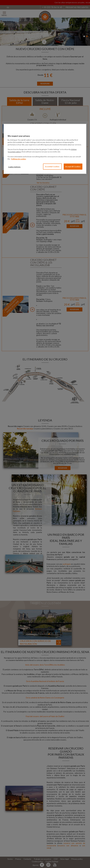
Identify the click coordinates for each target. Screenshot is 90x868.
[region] (45, 149)
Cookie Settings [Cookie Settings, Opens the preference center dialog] (14, 167)
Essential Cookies (52, 166)
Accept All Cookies (73, 166)
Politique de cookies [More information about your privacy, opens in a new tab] (19, 159)
